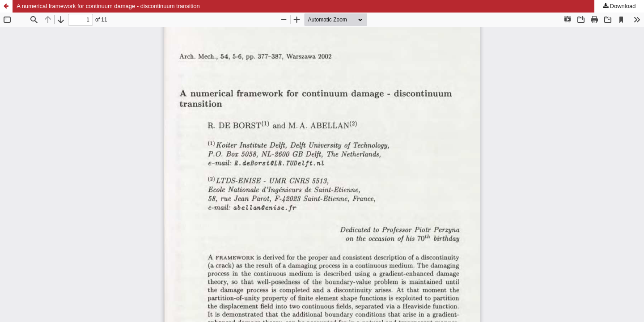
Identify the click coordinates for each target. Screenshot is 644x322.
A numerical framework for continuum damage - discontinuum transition (108, 6)
